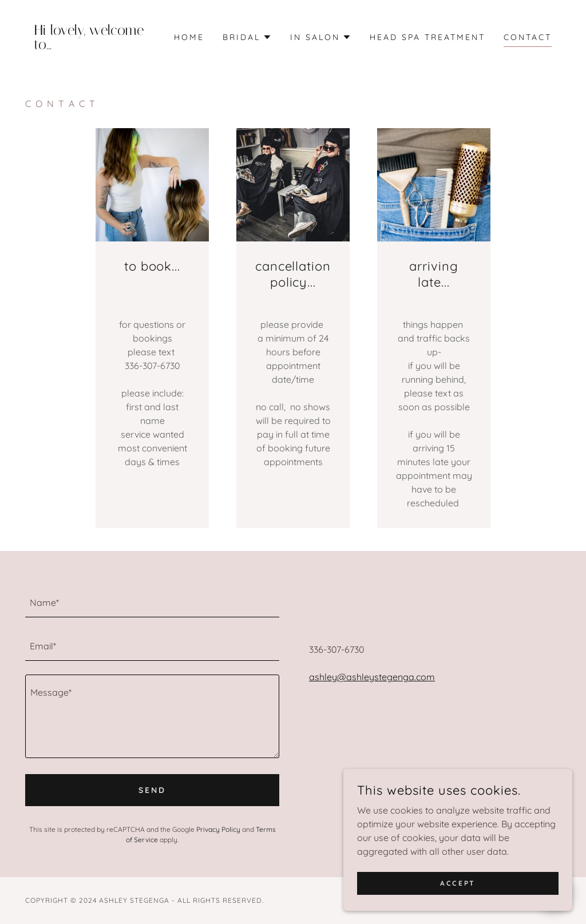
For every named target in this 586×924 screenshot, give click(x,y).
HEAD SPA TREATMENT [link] (427, 37)
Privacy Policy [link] (218, 829)
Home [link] (189, 37)
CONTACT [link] (528, 37)
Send (152, 790)
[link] (92, 46)
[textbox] (152, 602)
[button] (247, 37)
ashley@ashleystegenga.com (372, 677)
